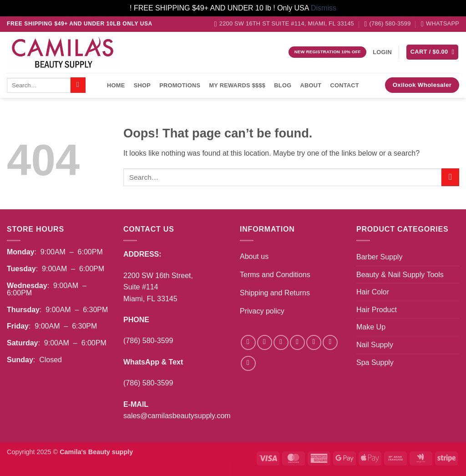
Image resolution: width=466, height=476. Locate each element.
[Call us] (330, 342)
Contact (345, 85)
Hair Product (377, 310)
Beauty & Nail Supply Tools (400, 275)
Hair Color (373, 292)
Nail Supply (375, 345)
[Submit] (78, 85)
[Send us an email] (314, 342)
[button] (382, 52)
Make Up (371, 327)
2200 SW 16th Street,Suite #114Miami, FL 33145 (158, 287)
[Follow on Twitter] (297, 342)
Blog (283, 85)
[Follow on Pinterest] (248, 363)
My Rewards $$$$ (237, 85)
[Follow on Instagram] (265, 342)
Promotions (180, 85)
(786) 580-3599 (148, 341)
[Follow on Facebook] (248, 342)
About (311, 85)
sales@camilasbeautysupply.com (177, 416)
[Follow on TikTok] (281, 342)
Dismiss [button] (324, 8)
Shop (142, 85)
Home (116, 85)
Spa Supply (375, 362)
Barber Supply (379, 257)
